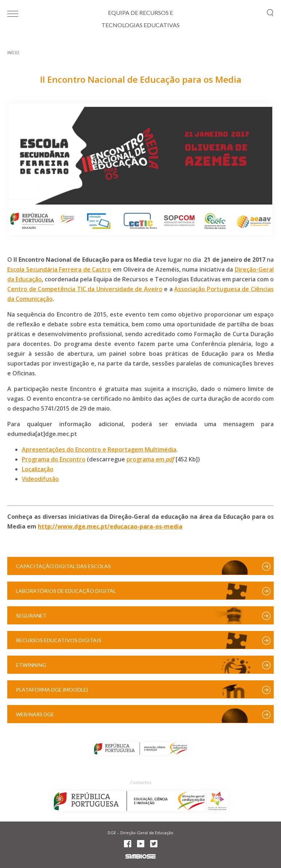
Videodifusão (40, 479)
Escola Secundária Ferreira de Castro (59, 269)
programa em (146, 459)
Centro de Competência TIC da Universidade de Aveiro (85, 289)
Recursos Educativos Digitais (59, 640)
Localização (38, 469)
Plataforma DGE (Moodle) (52, 690)
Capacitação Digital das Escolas (63, 566)
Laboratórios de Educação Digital (66, 591)
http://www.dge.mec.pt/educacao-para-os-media (110, 526)
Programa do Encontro (54, 459)
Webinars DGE (35, 714)
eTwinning (31, 665)
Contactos (141, 783)
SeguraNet (31, 616)
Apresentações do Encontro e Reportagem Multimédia (99, 449)
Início (13, 53)
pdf (170, 459)
